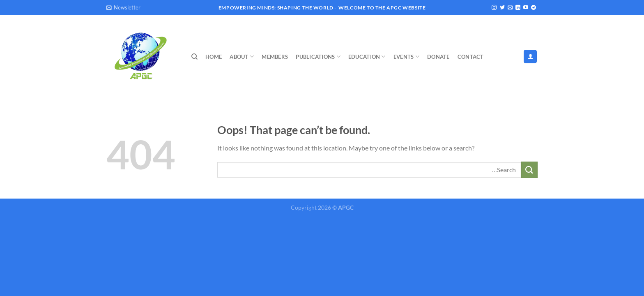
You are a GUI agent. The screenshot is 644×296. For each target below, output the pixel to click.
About (242, 57)
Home (214, 57)
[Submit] (529, 170)
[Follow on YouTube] (526, 8)
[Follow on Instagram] (494, 8)
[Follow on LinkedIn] (518, 8)
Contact (471, 57)
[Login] (530, 57)
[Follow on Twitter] (502, 8)
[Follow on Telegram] (534, 8)
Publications (318, 57)
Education (367, 57)
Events (406, 57)
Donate (438, 57)
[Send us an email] (510, 8)
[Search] (194, 57)
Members (275, 57)
